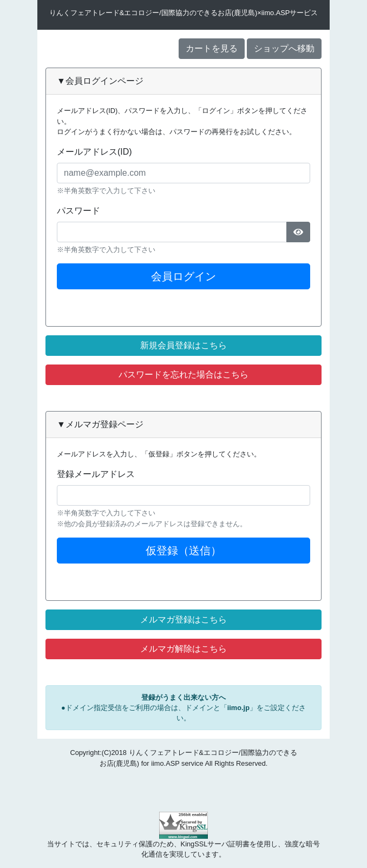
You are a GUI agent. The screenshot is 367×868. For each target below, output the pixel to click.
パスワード (78, 211)
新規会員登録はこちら (183, 345)
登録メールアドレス (96, 474)
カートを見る (212, 48)
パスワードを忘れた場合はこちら (183, 375)
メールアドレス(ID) (94, 152)
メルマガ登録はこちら (183, 619)
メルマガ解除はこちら (183, 649)
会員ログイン (183, 276)
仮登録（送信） (183, 551)
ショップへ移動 (284, 48)
